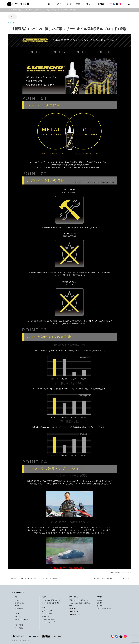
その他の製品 (19, 609)
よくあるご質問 (47, 614)
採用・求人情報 (101, 606)
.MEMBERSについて (75, 615)
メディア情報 (19, 625)
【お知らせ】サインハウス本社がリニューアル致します (111, 578)
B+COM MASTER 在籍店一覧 (50, 603)
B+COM (17, 600)
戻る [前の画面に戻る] (12, 17)
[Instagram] (125, 636)
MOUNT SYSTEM (19, 603)
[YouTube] (113, 636)
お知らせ (17, 617)
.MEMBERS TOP (74, 612)
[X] (121, 636)
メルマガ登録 (19, 628)
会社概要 (99, 600)
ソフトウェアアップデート (50, 622)
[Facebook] (117, 636)
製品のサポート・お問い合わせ (79, 600)
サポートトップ (47, 611)
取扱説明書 (45, 617)
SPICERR (17, 606)
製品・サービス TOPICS (123, 572)
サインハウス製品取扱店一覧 (51, 600)
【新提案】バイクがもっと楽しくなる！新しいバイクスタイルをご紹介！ (33, 578)
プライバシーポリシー (104, 609)
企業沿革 (99, 603)
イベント (17, 622)
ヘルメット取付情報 (48, 619)
